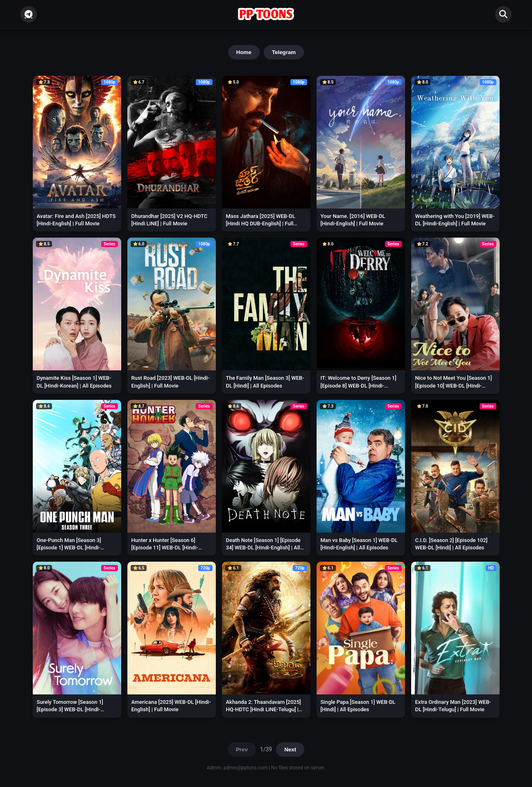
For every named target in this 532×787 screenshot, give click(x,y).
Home (244, 52)
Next (290, 750)
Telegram (284, 52)
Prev (242, 750)
